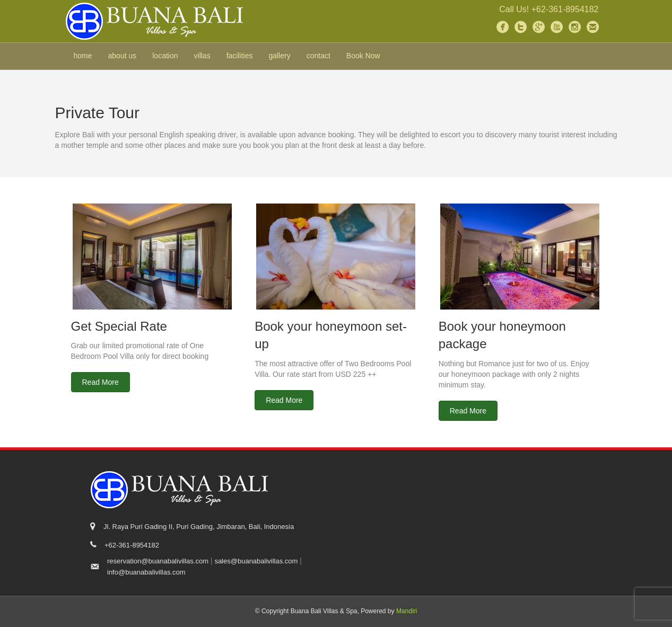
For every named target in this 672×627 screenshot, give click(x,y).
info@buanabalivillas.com (146, 572)
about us (123, 56)
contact (318, 56)
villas (202, 56)
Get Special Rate (119, 326)
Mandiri (407, 611)
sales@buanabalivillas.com (256, 561)
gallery (279, 56)
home (83, 56)
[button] (101, 382)
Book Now (363, 56)
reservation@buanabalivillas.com (158, 561)
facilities (240, 56)
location (165, 56)
